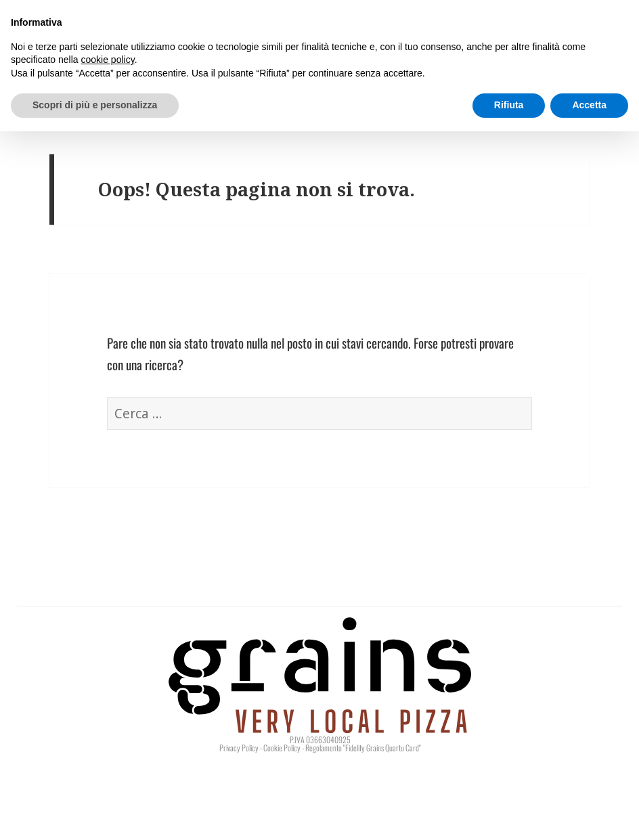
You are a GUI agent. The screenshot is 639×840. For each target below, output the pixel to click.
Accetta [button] (589, 105)
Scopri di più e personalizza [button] (95, 105)
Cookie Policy (282, 748)
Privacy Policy (239, 748)
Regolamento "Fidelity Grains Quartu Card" (363, 748)
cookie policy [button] (108, 60)
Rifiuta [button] (509, 105)
